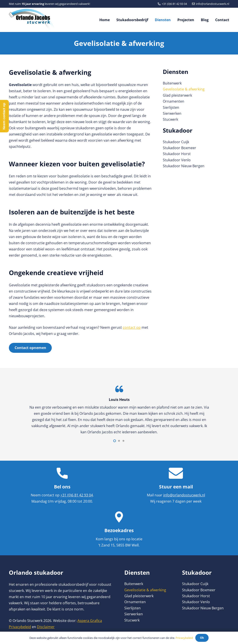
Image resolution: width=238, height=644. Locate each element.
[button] (115, 441)
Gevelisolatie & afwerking (184, 89)
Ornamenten (174, 101)
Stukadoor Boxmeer (179, 148)
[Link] (32, 20)
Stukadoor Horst (177, 154)
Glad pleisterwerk (177, 95)
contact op (132, 327)
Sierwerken (172, 113)
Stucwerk (170, 119)
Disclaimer (46, 627)
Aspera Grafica (90, 621)
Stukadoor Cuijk (176, 142)
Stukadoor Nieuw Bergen (184, 166)
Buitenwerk (172, 83)
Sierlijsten (171, 107)
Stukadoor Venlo (177, 160)
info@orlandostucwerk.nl (184, 495)
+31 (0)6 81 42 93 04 (77, 495)
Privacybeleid (20, 627)
